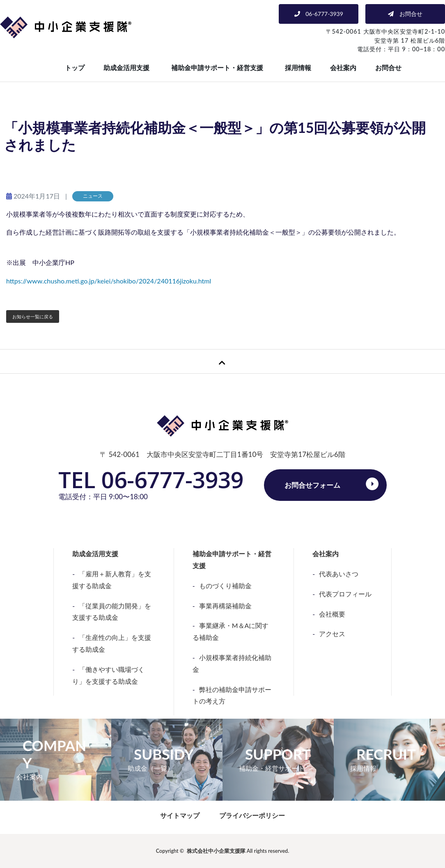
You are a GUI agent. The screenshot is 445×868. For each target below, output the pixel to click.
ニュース (93, 196)
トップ (75, 67)
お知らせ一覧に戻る (33, 316)
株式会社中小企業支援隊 (216, 851)
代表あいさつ (339, 574)
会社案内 (343, 67)
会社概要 (332, 614)
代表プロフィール (345, 594)
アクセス (332, 634)
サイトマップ (180, 815)
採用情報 (298, 67)
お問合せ (388, 67)
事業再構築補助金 (225, 606)
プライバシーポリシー (252, 815)
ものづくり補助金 (225, 586)
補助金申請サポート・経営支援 (217, 67)
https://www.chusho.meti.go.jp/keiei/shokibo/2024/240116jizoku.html (109, 281)
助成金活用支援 (126, 67)
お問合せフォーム (312, 485)
